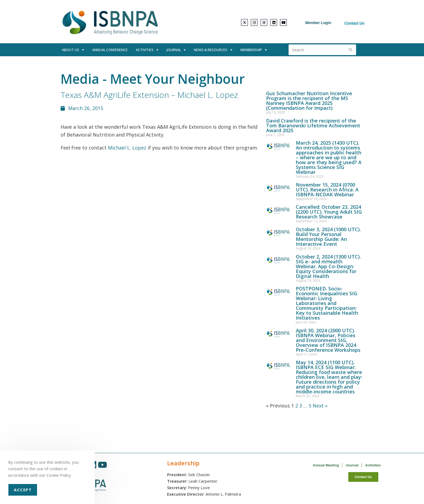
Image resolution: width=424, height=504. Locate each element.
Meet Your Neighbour (177, 79)
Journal (176, 50)
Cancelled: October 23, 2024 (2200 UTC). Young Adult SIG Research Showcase (329, 212)
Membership (254, 50)
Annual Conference (110, 50)
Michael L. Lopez (127, 148)
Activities (147, 50)
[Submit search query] (351, 50)
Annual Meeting (326, 465)
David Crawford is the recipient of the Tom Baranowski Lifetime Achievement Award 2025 (313, 125)
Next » (320, 406)
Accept (23, 490)
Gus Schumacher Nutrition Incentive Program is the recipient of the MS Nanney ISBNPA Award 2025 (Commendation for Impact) (309, 101)
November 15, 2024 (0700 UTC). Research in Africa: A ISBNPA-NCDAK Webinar (327, 190)
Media (80, 79)
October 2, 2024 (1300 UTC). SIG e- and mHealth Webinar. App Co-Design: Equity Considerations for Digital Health (328, 266)
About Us (73, 50)
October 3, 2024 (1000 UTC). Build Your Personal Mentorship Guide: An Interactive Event (328, 237)
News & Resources (213, 50)
